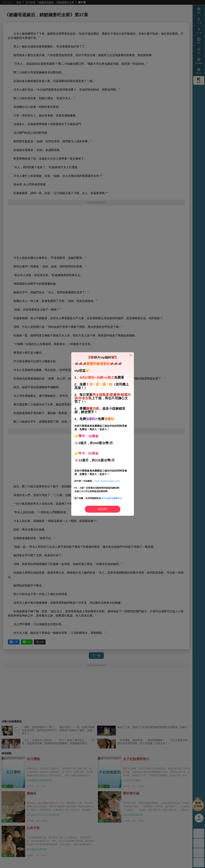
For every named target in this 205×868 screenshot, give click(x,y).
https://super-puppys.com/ (107, 481)
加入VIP (103, 509)
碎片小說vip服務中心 (112, 498)
